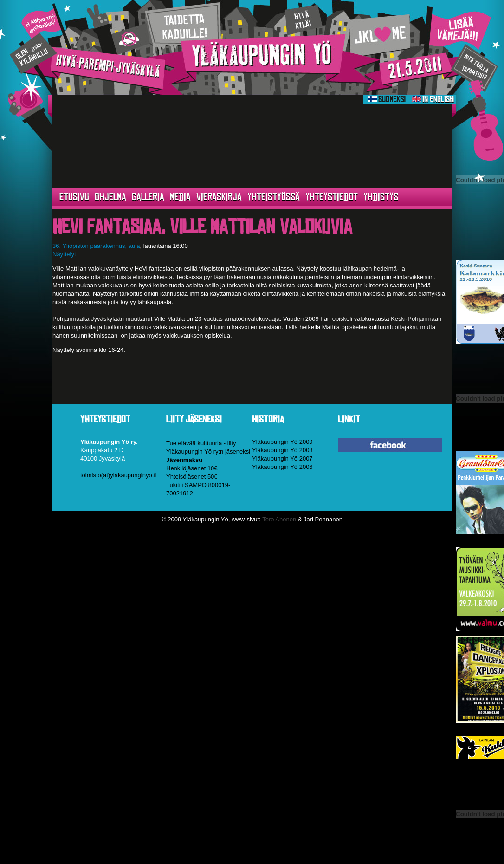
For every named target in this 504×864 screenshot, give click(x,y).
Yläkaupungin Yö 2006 (282, 467)
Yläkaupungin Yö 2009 (282, 442)
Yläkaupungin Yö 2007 (282, 458)
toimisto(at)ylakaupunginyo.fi (119, 475)
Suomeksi (387, 99)
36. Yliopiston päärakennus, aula (96, 246)
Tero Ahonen (279, 519)
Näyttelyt (64, 254)
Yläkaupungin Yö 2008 (282, 450)
